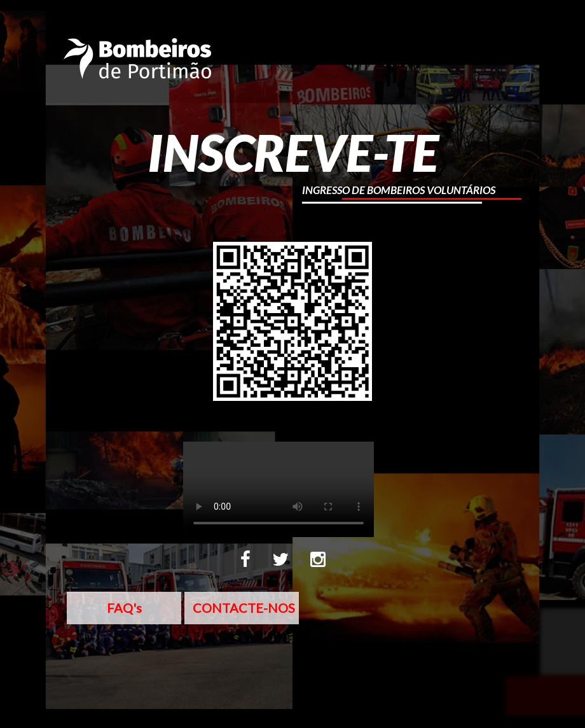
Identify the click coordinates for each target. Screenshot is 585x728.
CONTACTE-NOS (244, 608)
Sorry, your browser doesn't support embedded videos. (279, 489)
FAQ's (124, 608)
